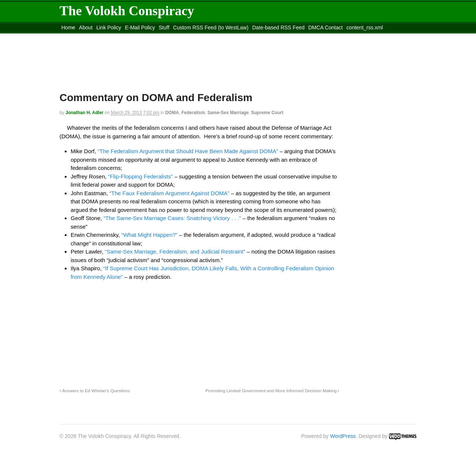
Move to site (167, 37)
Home (68, 28)
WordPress (343, 436)
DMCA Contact (326, 28)
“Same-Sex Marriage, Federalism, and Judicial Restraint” (175, 252)
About (86, 28)
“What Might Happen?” (149, 235)
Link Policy (109, 28)
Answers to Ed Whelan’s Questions (95, 391)
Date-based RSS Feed (278, 28)
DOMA (172, 113)
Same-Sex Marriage (228, 113)
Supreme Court (267, 113)
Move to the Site (101, 37)
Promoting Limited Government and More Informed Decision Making (273, 391)
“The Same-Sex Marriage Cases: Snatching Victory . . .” (172, 218)
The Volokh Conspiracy (127, 11)
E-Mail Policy (140, 28)
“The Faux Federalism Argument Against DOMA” (169, 193)
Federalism (193, 113)
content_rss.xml (365, 28)
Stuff (164, 28)
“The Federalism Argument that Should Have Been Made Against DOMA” (188, 151)
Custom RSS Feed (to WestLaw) (211, 28)
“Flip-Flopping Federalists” (141, 176)
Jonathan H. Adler (84, 113)
